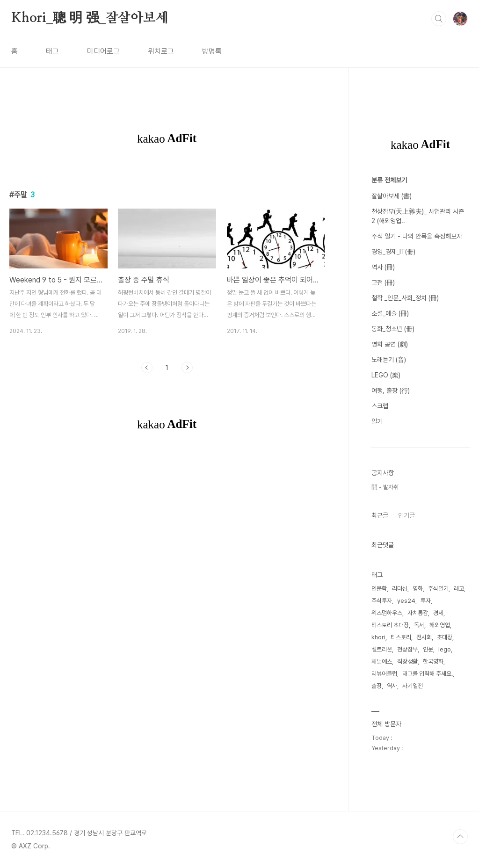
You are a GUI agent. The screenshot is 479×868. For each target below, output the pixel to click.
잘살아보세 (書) (392, 196)
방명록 (212, 51)
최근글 (380, 515)
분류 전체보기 (389, 180)
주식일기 (438, 589)
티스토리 (401, 637)
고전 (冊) (383, 282)
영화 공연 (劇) (390, 344)
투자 (426, 601)
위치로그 (161, 51)
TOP (460, 837)
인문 (428, 649)
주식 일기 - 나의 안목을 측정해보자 (417, 236)
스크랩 (380, 406)
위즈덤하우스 (387, 613)
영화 (418, 589)
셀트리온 (382, 649)
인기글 (406, 515)
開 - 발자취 (385, 487)
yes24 (406, 601)
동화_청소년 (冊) (393, 329)
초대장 (445, 637)
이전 (147, 368)
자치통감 (418, 613)
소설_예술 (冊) (390, 313)
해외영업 (440, 625)
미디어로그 (103, 51)
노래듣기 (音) (389, 360)
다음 (187, 368)
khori (378, 637)
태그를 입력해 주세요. (428, 674)
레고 (459, 589)
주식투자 (382, 601)
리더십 (400, 589)
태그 (52, 51)
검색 (439, 19)
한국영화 (433, 662)
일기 (377, 421)
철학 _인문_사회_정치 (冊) (405, 298)
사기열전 (413, 686)
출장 (377, 686)
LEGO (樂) (386, 375)
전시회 (424, 637)
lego (445, 649)
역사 (392, 686)
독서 (419, 625)
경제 (438, 613)
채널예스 (382, 662)
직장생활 (407, 662)
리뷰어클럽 (384, 674)
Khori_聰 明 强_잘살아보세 (90, 18)
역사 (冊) (383, 267)
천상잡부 (407, 649)
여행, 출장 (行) (391, 391)
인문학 (379, 589)
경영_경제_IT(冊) (393, 252)
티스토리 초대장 (390, 625)
